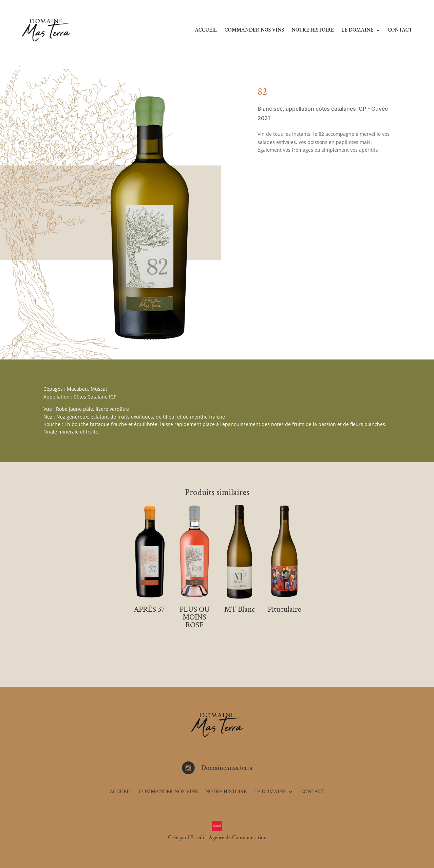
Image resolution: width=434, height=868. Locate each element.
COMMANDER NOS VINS (254, 30)
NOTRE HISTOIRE (313, 30)
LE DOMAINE (357, 30)
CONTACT (400, 30)
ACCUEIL (206, 30)
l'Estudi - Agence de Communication (227, 838)
